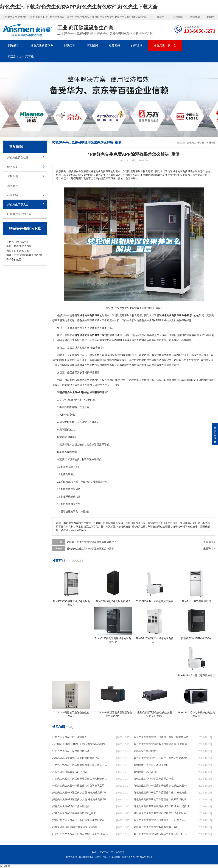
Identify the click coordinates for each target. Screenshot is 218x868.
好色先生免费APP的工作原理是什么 (72, 806)
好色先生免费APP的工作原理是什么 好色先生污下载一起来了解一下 (162, 820)
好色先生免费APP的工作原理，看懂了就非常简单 (161, 737)
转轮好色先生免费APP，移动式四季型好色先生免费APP (162, 813)
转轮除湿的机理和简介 (146, 751)
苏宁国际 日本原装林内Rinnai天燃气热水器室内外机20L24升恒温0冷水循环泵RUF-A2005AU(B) (81, 744)
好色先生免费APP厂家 (191, 360)
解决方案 (70, 45)
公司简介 (162, 17)
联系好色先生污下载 (21, 57)
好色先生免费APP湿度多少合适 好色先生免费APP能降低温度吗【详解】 (162, 786)
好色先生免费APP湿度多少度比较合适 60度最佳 (160, 744)
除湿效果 (99, 444)
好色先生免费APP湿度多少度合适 (71, 751)
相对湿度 (184, 355)
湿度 (119, 315)
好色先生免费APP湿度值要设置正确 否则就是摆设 (161, 806)
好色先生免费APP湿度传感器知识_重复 (74, 813)
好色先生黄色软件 (42, 45)
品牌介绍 (137, 45)
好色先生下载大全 (165, 45)
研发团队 (178, 17)
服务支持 (114, 45)
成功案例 (92, 45)
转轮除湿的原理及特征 (146, 772)
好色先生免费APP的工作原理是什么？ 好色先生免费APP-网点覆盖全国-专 (162, 792)
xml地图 (211, 17)
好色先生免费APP (149, 320)
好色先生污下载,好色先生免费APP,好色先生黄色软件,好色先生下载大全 (79, 7)
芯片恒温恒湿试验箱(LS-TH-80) (70, 772)
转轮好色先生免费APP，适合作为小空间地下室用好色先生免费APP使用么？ (81, 786)
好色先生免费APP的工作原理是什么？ (155, 779)
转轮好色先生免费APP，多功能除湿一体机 (156, 827)
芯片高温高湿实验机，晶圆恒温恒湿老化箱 (76, 758)
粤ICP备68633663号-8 (141, 857)
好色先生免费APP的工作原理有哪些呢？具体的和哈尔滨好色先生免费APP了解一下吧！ (81, 765)
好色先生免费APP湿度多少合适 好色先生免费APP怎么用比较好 (81, 792)
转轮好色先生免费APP (87, 380)
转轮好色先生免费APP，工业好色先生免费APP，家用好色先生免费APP (81, 820)
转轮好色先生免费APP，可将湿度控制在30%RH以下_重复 (81, 834)
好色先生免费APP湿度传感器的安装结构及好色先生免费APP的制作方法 (162, 834)
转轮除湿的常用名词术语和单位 (151, 765)
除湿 (102, 360)
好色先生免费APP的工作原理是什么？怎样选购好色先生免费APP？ (81, 779)
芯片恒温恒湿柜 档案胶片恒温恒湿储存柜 (75, 827)
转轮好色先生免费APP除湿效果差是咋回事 (90, 549)
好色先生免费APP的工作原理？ (70, 737)
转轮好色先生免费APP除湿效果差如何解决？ (92, 542)
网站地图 (195, 17)
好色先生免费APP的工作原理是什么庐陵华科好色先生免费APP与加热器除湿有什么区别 (162, 799)
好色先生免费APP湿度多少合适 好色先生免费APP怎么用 (81, 799)
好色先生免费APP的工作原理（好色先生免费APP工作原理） (162, 758)
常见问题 (211, 143)
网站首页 (14, 45)
